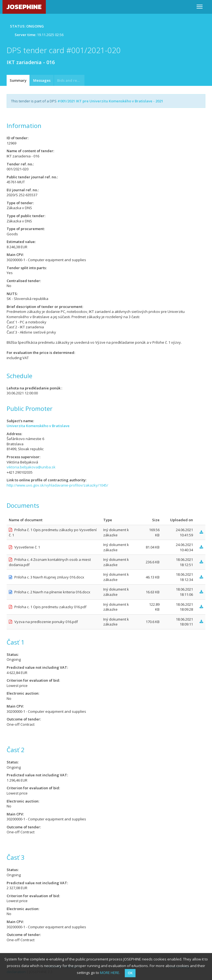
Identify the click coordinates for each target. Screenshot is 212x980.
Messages (42, 80)
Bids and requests (71, 80)
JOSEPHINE (24, 7)
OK (130, 973)
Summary (18, 80)
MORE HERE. (110, 973)
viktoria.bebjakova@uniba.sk (31, 467)
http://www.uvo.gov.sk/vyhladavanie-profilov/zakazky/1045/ (57, 485)
